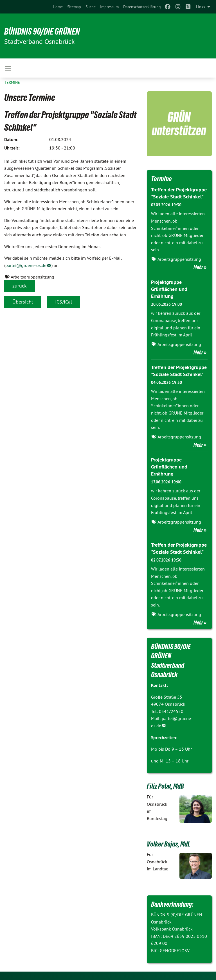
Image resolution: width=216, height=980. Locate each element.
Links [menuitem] (201, 7)
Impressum (109, 7)
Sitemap (74, 7)
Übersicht (23, 302)
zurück (20, 286)
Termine (12, 82)
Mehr (198, 267)
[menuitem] (58, 7)
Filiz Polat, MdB (165, 786)
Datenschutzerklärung (142, 7)
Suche (91, 7)
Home (58, 7)
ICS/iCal (64, 302)
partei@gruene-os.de (26, 265)
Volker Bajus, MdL (169, 844)
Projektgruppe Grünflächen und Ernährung (169, 289)
